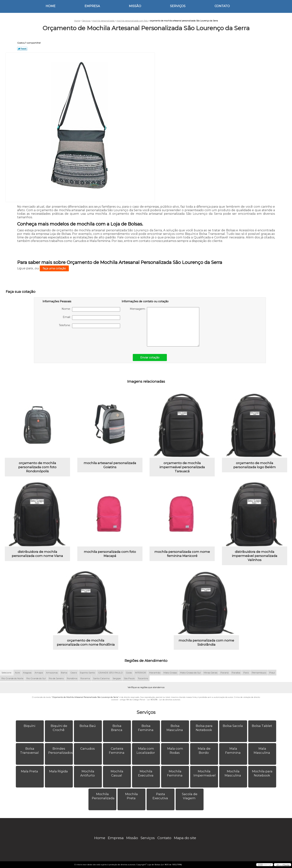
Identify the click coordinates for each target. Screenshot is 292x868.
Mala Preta (30, 771)
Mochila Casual (117, 773)
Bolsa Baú (88, 726)
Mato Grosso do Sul (190, 673)
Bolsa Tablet (262, 726)
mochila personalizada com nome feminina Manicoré (182, 554)
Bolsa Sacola (233, 726)
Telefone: (89, 326)
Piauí (272, 673)
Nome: (91, 309)
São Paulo (129, 678)
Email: (91, 318)
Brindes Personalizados (61, 751)
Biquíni (30, 726)
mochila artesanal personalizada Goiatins (110, 465)
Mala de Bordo (204, 751)
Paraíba (236, 673)
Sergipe (117, 678)
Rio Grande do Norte (12, 678)
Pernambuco (259, 673)
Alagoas (27, 673)
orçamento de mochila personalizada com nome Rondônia (86, 642)
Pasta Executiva (161, 796)
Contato (222, 6)
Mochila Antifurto (88, 773)
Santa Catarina (101, 678)
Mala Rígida (59, 771)
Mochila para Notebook (262, 773)
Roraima (85, 678)
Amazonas (52, 673)
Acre (17, 673)
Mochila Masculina (233, 773)
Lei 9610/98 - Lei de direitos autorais (164, 700)
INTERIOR (141, 673)
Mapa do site (185, 838)
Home (51, 6)
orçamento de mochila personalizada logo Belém (255, 465)
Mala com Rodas (175, 751)
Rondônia (72, 678)
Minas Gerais (211, 673)
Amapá (39, 673)
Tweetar (22, 49)
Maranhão (155, 673)
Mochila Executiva (146, 773)
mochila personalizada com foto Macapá (110, 554)
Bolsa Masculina (175, 728)
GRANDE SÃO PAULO (110, 673)
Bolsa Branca (117, 728)
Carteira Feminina (117, 751)
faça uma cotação (54, 268)
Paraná (224, 673)
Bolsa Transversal (30, 751)
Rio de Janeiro (56, 678)
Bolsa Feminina (146, 728)
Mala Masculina (262, 751)
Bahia (64, 673)
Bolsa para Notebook (204, 728)
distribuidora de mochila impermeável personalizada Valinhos (255, 556)
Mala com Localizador (146, 751)
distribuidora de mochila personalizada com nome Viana (37, 554)
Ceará (74, 673)
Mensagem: (165, 327)
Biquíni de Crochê (59, 728)
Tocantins (143, 678)
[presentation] (66, 339)
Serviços (178, 6)
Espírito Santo (87, 673)
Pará (246, 673)
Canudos (88, 749)
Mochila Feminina (175, 773)
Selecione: (7, 673)
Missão (135, 6)
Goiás (129, 673)
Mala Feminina (233, 751)
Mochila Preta (131, 796)
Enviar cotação (150, 357)
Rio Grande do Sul (36, 678)
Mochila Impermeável (205, 773)
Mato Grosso (170, 673)
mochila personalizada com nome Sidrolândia (206, 642)
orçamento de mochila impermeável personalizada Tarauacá (182, 467)
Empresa (92, 6)
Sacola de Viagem (190, 796)
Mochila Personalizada (104, 796)
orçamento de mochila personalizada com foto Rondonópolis (37, 467)
